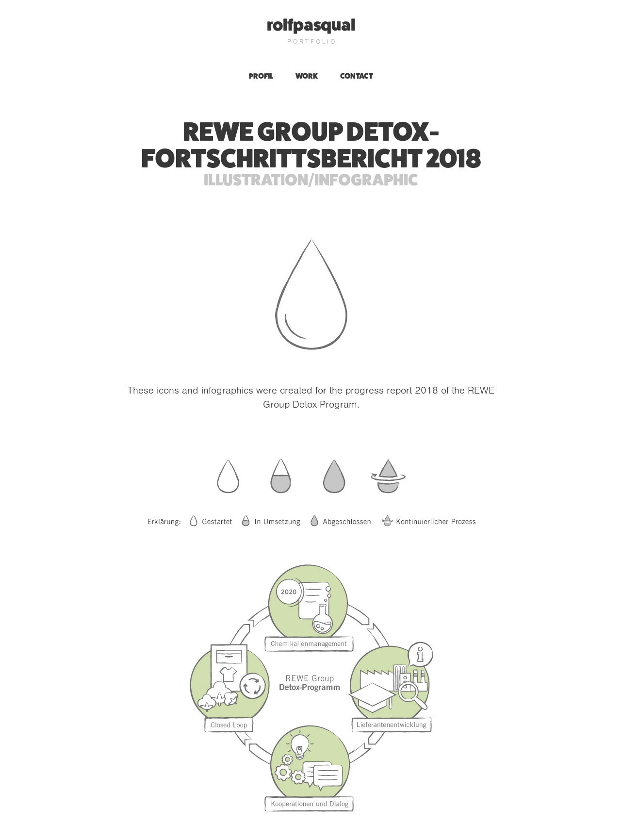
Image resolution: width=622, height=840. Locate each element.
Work (307, 76)
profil (261, 76)
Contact (357, 76)
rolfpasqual (311, 25)
